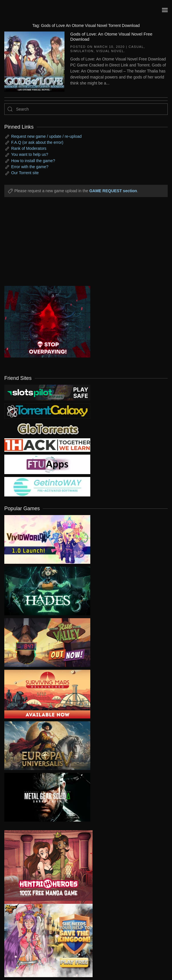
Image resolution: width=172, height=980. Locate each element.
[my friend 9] (47, 392)
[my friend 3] (47, 445)
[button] (165, 10)
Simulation (82, 51)
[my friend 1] (47, 411)
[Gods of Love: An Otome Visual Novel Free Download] (34, 61)
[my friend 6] (47, 464)
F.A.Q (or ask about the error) (37, 142)
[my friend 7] (47, 486)
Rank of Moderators (29, 148)
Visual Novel (110, 51)
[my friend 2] (47, 428)
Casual (136, 47)
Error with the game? (30, 167)
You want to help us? (30, 154)
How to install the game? (33, 161)
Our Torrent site (25, 173)
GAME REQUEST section (113, 191)
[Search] (86, 109)
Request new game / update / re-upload (46, 136)
